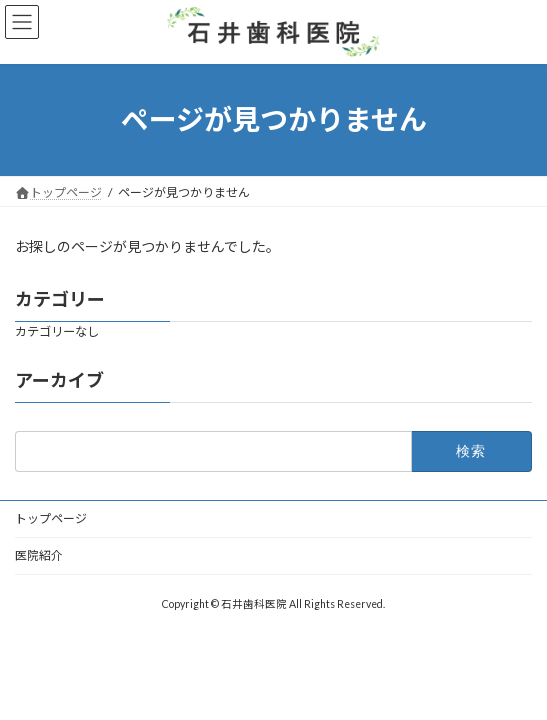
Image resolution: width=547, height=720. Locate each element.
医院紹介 (39, 555)
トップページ (51, 518)
